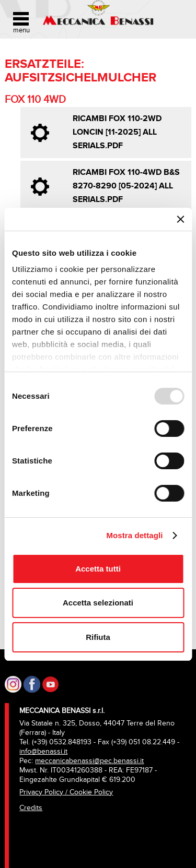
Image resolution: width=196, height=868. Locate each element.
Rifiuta (98, 637)
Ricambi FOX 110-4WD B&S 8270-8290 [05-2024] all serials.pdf (126, 186)
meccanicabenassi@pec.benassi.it (89, 761)
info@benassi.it (43, 751)
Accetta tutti (98, 569)
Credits (31, 808)
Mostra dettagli (134, 535)
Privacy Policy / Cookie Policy (66, 792)
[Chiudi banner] (180, 219)
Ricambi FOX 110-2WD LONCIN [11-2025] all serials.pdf (117, 132)
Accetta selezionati (98, 603)
